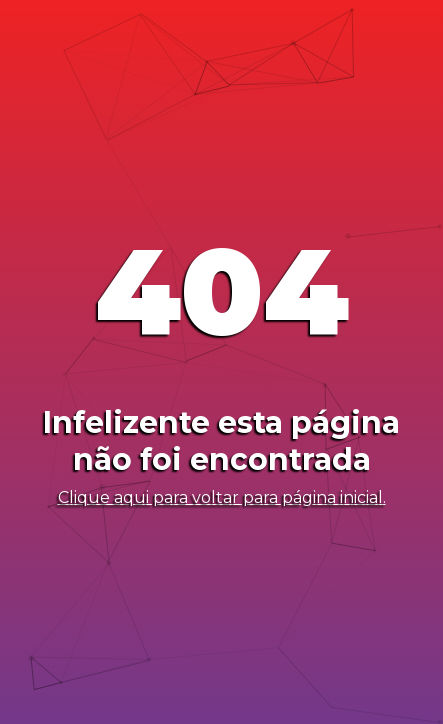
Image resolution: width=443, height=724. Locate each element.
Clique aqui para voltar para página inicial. (222, 497)
